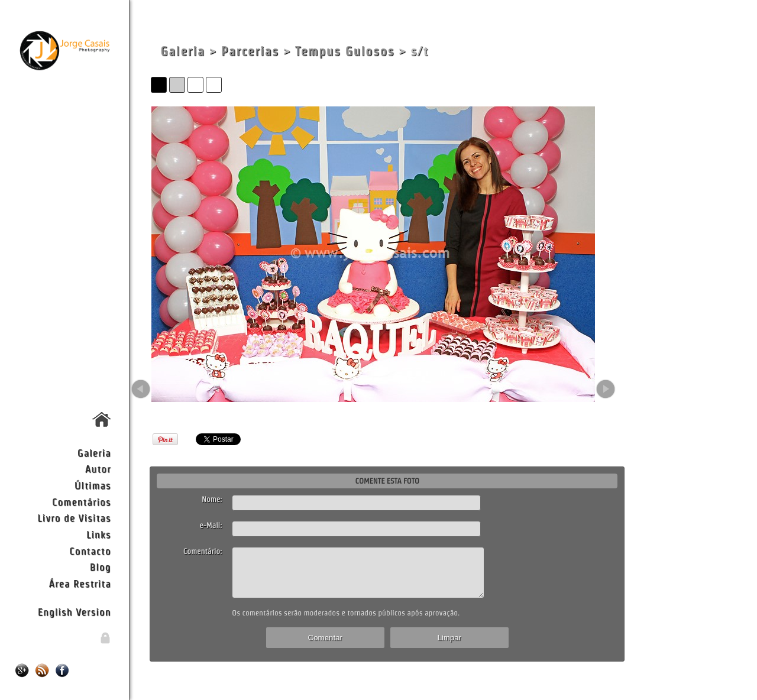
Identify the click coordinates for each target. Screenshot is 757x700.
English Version (75, 612)
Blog (101, 567)
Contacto (90, 551)
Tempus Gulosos (345, 51)
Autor (98, 469)
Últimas (93, 485)
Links (99, 534)
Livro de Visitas (74, 518)
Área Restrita (80, 583)
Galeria (94, 453)
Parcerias (250, 51)
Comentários (82, 502)
